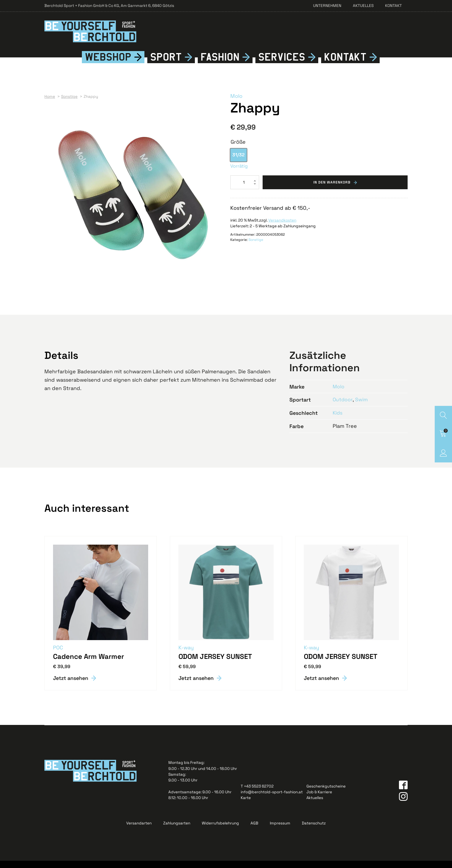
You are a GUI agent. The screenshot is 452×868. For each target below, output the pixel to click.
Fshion (220, 64)
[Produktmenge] (245, 189)
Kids (338, 420)
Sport (166, 64)
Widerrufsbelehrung (220, 830)
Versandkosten (282, 227)
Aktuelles (363, 6)
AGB (254, 830)
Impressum (280, 830)
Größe (238, 149)
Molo (236, 103)
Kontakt (393, 6)
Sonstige (256, 247)
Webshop (108, 64)
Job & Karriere (319, 799)
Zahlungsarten (177, 830)
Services (282, 64)
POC (58, 654)
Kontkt (345, 64)
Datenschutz (314, 830)
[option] (239, 162)
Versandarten (139, 830)
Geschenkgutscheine (326, 793)
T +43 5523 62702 (257, 793)
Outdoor (343, 407)
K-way (186, 654)
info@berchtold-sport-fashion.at (272, 799)
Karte (246, 805)
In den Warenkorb (332, 189)
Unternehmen (327, 6)
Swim (362, 407)
